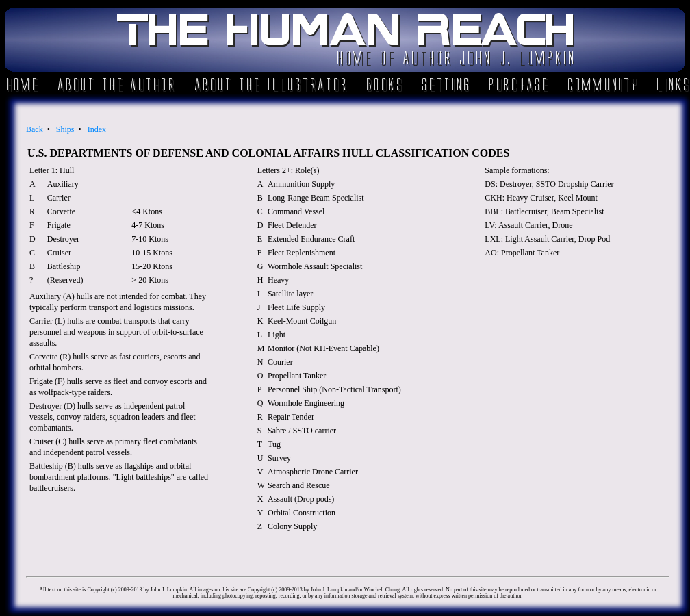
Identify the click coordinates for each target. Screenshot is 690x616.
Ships (65, 129)
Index (97, 129)
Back (35, 129)
